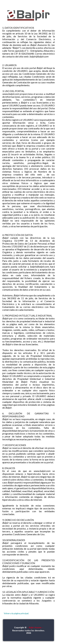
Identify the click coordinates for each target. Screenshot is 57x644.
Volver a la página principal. (16, 613)
